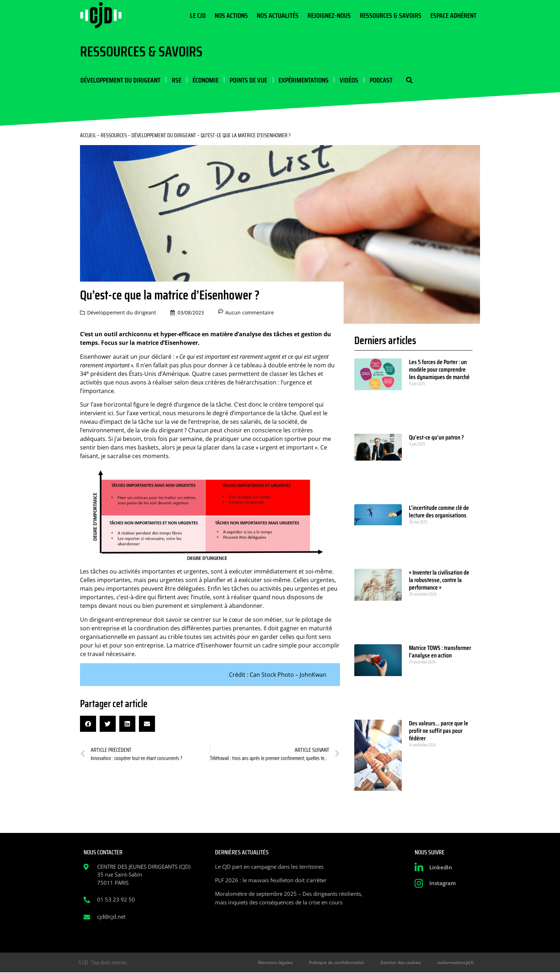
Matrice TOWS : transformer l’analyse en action (440, 652)
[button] (408, 80)
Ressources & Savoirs (391, 15)
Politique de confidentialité (341, 963)
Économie (205, 80)
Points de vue (248, 80)
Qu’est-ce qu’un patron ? (436, 438)
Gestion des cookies (403, 963)
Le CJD (198, 15)
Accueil (88, 136)
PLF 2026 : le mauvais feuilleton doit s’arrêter (271, 880)
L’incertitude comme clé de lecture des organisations (439, 512)
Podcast (380, 80)
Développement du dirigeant (120, 80)
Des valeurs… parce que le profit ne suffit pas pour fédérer (439, 731)
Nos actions (231, 15)
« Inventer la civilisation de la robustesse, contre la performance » (439, 580)
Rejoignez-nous (329, 15)
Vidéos (348, 80)
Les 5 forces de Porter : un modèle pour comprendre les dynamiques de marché (439, 370)
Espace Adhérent (453, 15)
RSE (176, 80)
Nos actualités (278, 15)
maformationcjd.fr (456, 963)
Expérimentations (302, 80)
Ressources (114, 136)
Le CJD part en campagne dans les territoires (269, 867)
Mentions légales (282, 963)
